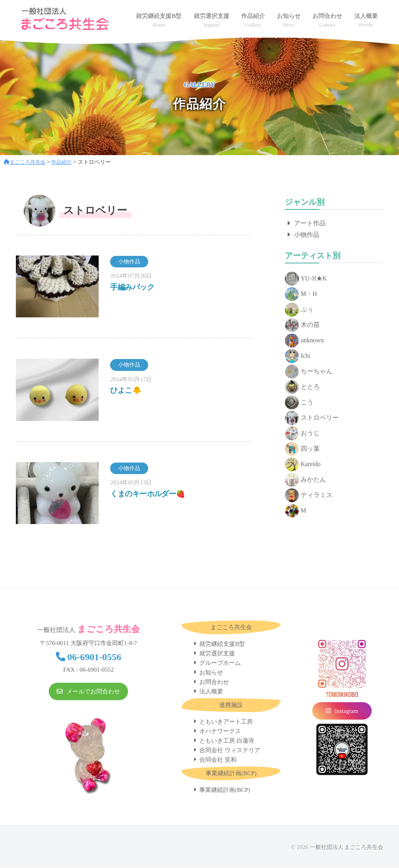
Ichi (298, 356)
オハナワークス (220, 732)
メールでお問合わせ (93, 692)
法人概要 (211, 692)
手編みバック (133, 287)
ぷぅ (299, 310)
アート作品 (310, 223)
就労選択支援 (217, 654)
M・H (301, 295)
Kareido (303, 465)
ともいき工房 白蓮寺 (227, 741)
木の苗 (302, 325)
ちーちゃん (309, 372)
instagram (346, 711)
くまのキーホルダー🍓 (150, 494)
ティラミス (309, 496)
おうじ (302, 434)
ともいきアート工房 (226, 722)
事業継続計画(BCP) (225, 790)
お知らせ (211, 673)
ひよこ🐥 (127, 390)
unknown (305, 341)
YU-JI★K (306, 279)
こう (299, 403)
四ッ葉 (302, 449)
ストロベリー (312, 418)
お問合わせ (214, 682)
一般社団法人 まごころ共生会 (346, 847)
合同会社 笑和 (218, 760)
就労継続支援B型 (222, 644)
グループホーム (220, 663)
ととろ (302, 387)
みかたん (305, 480)
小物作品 (307, 235)
